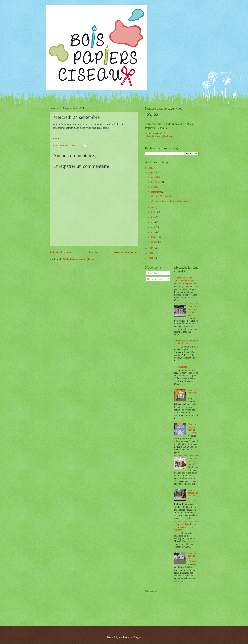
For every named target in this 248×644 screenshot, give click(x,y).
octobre (155, 187)
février (155, 237)
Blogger (137, 637)
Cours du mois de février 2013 (192, 311)
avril (154, 227)
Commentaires (155, 279)
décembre (156, 177)
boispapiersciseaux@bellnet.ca (159, 136)
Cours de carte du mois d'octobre (192, 557)
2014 (151, 173)
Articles (152, 273)
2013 (151, 248)
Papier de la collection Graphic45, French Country (185, 527)
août (153, 207)
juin (153, 217)
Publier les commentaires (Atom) (78, 259)
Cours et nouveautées (193, 393)
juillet (154, 212)
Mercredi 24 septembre (161, 196)
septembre (156, 192)
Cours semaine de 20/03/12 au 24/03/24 (193, 495)
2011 (151, 258)
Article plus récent (62, 252)
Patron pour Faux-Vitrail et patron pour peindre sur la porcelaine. (186, 280)
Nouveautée (181, 367)
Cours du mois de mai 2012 (192, 461)
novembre (156, 182)
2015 (151, 168)
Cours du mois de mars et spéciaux (192, 428)
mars (154, 232)
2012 (151, 253)
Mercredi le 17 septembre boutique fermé (170, 201)
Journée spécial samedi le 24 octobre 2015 (186, 342)
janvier (155, 242)
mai (153, 222)
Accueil (94, 252)
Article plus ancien (126, 252)
